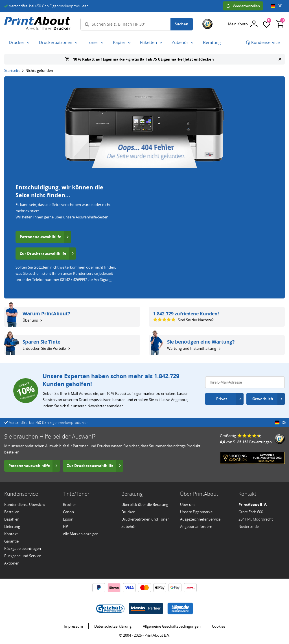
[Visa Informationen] (129, 588)
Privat (229, 399)
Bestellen (12, 512)
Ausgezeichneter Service (200, 519)
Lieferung (12, 526)
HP (65, 526)
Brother (69, 504)
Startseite (12, 70)
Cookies (219, 626)
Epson (68, 519)
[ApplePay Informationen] (160, 588)
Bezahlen (12, 519)
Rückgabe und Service (23, 556)
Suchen (182, 24)
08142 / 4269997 (74, 280)
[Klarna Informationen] (114, 588)
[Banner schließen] (280, 59)
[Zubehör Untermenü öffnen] (192, 43)
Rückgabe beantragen (23, 548)
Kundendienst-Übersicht (25, 504)
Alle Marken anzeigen (81, 534)
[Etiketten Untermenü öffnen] (161, 43)
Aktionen (12, 563)
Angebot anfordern (196, 526)
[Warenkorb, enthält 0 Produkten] (280, 24)
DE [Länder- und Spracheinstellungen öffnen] (276, 6)
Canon (68, 512)
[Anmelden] (243, 24)
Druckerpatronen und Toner (145, 519)
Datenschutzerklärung (113, 626)
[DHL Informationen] (190, 588)
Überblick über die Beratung (145, 504)
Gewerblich (267, 399)
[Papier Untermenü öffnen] (129, 43)
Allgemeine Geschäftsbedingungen (172, 626)
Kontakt (11, 534)
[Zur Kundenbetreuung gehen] (263, 42)
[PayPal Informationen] (99, 588)
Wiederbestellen (243, 6)
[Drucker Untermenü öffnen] (28, 43)
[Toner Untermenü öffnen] (102, 43)
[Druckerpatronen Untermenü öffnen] (76, 43)
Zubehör (129, 526)
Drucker (128, 512)
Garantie (11, 541)
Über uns (188, 504)
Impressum (73, 626)
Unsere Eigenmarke (196, 512)
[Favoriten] (267, 24)
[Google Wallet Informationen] (175, 588)
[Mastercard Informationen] (144, 588)
